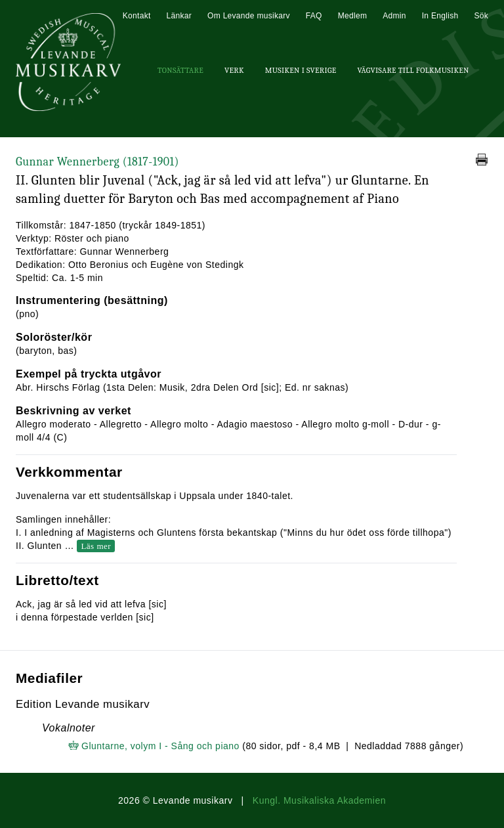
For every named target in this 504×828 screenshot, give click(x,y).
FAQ (314, 16)
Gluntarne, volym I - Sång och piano (160, 746)
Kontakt (137, 16)
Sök (481, 16)
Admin (394, 16)
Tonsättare (180, 70)
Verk (234, 70)
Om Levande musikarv (249, 16)
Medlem (352, 16)
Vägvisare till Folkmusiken (413, 70)
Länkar (179, 16)
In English (440, 16)
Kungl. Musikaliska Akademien (319, 800)
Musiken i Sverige (301, 70)
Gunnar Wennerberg (97, 162)
